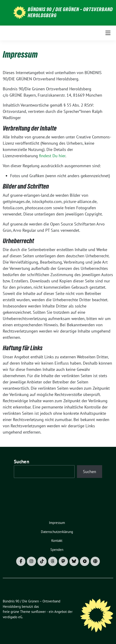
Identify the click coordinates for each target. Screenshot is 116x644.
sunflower (38, 612)
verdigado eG (12, 617)
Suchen (21, 462)
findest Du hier (52, 156)
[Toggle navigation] (108, 33)
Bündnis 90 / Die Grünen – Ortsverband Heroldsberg (70, 12)
